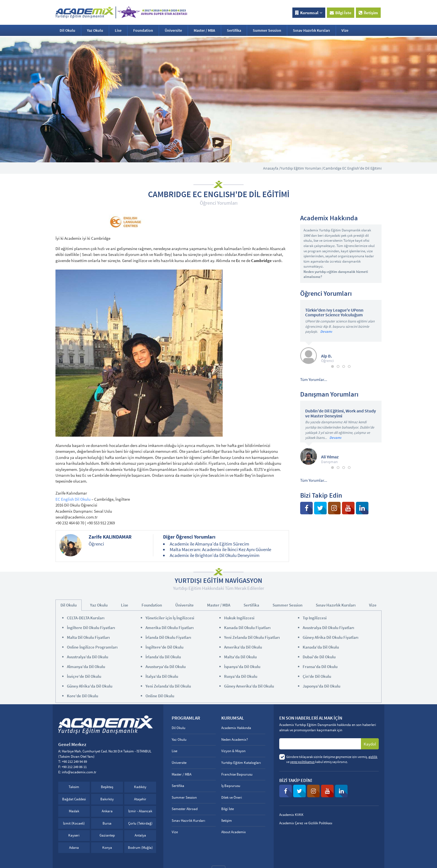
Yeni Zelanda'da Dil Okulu (168, 686)
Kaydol (370, 744)
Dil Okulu (67, 30)
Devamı (326, 332)
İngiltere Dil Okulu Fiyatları (91, 628)
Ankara (107, 811)
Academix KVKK (291, 815)
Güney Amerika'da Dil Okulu (249, 686)
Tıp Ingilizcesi (315, 618)
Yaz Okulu (95, 30)
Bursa (107, 823)
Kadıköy (140, 787)
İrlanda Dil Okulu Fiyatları (168, 637)
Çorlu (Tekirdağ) (140, 823)
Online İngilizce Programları (92, 647)
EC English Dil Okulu (73, 499)
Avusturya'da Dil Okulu (166, 667)
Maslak (74, 811)
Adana (74, 848)
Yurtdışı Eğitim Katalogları (241, 763)
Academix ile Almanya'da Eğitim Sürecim (209, 544)
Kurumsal (309, 13)
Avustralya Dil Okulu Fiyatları (328, 628)
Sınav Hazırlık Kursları (311, 30)
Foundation (143, 30)
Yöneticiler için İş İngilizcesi (170, 618)
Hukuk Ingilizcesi (239, 618)
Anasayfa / (272, 168)
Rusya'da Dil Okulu (241, 676)
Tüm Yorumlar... (314, 379)
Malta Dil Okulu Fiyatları (88, 637)
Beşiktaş (107, 787)
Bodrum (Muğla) (140, 848)
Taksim (74, 787)
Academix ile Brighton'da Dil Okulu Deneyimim (215, 555)
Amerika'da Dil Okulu (243, 647)
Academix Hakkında (236, 728)
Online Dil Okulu (160, 696)
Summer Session (267, 30)
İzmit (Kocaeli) (74, 823)
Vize (345, 30)
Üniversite (173, 30)
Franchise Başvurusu (237, 774)
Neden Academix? (235, 739)
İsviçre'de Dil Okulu (84, 676)
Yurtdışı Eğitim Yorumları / (302, 168)
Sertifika (234, 30)
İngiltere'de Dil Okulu (164, 647)
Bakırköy (107, 799)
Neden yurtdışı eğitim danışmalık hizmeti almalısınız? (336, 274)
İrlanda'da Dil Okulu (163, 657)
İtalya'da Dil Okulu (162, 676)
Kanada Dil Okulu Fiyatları (247, 628)
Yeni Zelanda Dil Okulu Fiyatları (252, 637)
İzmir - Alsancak (140, 811)
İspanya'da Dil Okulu (242, 667)
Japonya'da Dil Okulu (321, 686)
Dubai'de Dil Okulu (319, 657)
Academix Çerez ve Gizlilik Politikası (306, 823)
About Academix (234, 832)
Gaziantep (107, 835)
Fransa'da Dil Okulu (320, 667)
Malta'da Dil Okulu (240, 657)
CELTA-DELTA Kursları (86, 618)
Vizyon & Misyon (233, 751)
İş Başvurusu (231, 786)
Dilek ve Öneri (232, 797)
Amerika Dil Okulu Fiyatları (170, 628)
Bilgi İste (341, 13)
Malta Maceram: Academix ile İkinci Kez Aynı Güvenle (220, 549)
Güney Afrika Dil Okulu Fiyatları (331, 637)
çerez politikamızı (302, 762)
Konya (107, 848)
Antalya (140, 835)
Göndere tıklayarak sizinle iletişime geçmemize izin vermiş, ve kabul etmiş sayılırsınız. (332, 759)
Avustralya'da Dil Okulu (88, 657)
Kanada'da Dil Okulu (321, 647)
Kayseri (74, 835)
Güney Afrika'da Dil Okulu (90, 686)
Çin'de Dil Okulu (317, 676)
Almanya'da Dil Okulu (86, 667)
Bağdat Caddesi (74, 799)
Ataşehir (140, 799)
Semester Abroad (185, 809)
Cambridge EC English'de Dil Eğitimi (352, 168)
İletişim (368, 13)
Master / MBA (204, 30)
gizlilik (373, 757)
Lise (118, 30)
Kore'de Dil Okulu (82, 696)
